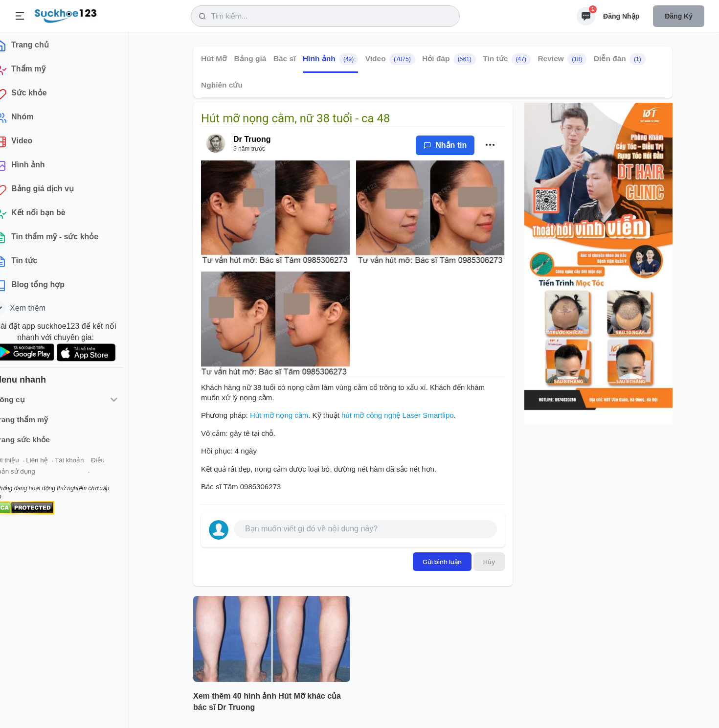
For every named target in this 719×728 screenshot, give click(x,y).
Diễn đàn (620, 59)
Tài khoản (87, 464)
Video (390, 59)
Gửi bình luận (442, 562)
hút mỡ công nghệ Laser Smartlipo (398, 415)
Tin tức (507, 59)
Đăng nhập (621, 16)
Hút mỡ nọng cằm (279, 415)
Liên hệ (54, 464)
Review (562, 59)
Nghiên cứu (222, 85)
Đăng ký (679, 16)
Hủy (489, 562)
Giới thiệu (22, 464)
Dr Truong (252, 139)
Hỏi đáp (449, 59)
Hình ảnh (330, 59)
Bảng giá (250, 58)
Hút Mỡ (214, 58)
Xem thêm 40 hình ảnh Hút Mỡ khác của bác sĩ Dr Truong (267, 702)
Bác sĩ (285, 58)
